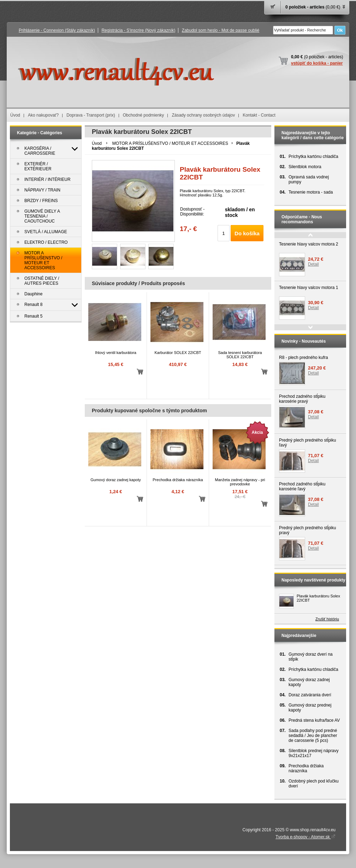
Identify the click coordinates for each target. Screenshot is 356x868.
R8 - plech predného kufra (304, 358)
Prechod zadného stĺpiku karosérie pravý (302, 399)
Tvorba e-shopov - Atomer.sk (305, 837)
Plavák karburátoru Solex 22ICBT (318, 598)
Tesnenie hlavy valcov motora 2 (308, 244)
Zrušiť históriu (327, 619)
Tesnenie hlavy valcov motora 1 (308, 288)
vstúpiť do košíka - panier (317, 63)
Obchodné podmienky (144, 115)
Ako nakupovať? (43, 115)
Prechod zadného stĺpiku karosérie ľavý (302, 486)
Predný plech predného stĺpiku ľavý (307, 443)
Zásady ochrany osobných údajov (203, 115)
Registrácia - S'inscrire (138, 30)
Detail (313, 264)
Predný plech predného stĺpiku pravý (307, 530)
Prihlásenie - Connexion (57, 30)
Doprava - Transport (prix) (91, 115)
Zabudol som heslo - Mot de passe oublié (221, 30)
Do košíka (247, 233)
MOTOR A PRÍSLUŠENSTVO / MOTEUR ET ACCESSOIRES (170, 143)
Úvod (15, 115)
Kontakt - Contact (259, 115)
